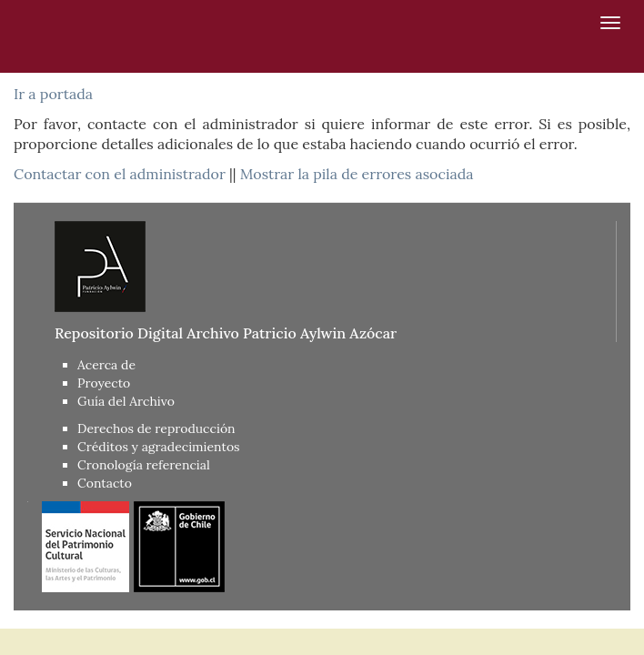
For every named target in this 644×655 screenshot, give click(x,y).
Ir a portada (53, 94)
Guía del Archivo (126, 401)
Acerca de (106, 365)
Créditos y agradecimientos (159, 447)
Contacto (105, 483)
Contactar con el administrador (120, 174)
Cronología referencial (144, 465)
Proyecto (104, 383)
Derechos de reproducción (156, 428)
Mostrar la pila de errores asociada (357, 174)
